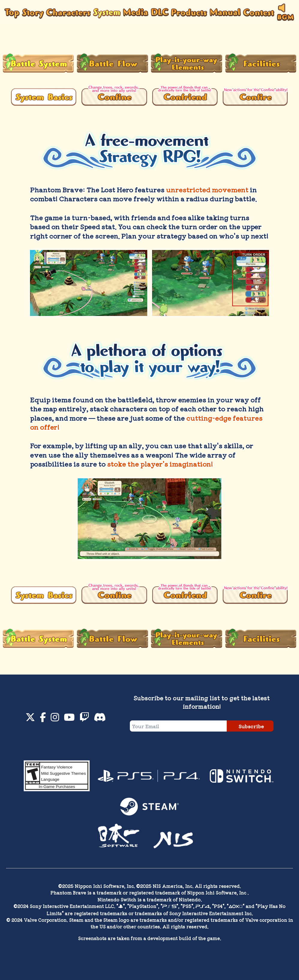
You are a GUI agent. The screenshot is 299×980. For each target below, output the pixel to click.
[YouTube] (69, 719)
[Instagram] (55, 719)
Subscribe (251, 726)
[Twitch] (84, 719)
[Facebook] (43, 719)
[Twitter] (30, 719)
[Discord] (100, 719)
